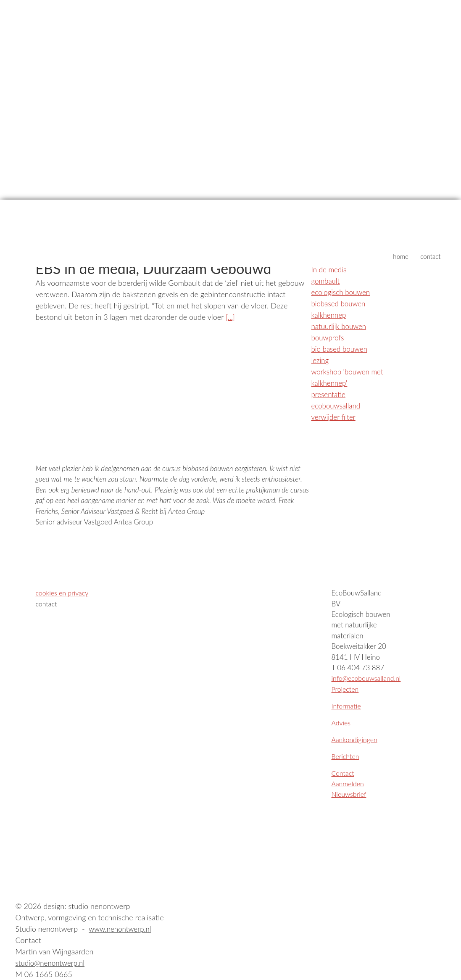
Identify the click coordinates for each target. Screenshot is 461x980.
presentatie (330, 394)
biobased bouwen (340, 303)
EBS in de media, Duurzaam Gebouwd (161, 268)
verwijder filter (335, 417)
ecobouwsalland (337, 406)
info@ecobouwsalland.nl (368, 678)
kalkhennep (330, 315)
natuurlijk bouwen (341, 326)
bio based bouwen (341, 349)
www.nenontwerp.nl (122, 929)
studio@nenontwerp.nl (52, 963)
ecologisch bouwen (343, 292)
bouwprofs (329, 337)
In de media (330, 269)
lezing (321, 360)
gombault (327, 281)
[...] (230, 317)
